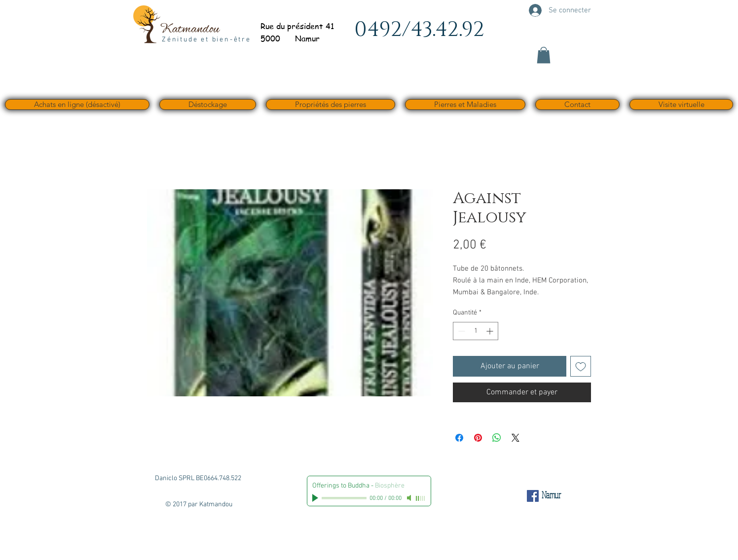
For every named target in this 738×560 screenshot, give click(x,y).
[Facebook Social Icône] (533, 496)
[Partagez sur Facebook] (459, 438)
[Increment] (491, 331)
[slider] (421, 498)
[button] (544, 55)
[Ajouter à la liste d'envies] (581, 366)
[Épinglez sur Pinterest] (478, 438)
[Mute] (410, 498)
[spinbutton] (476, 331)
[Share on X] (516, 438)
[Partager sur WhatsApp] (497, 438)
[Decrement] (461, 331)
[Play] (316, 498)
